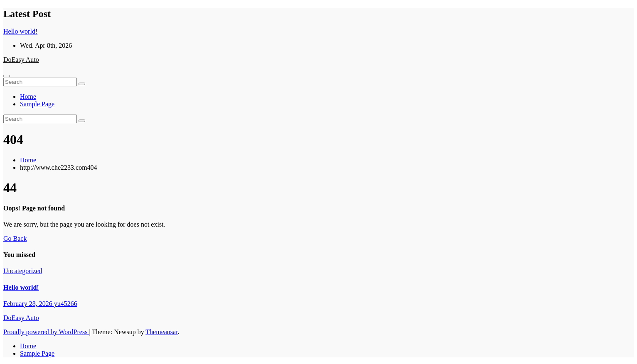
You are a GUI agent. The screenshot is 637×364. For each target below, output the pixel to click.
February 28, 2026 (29, 304)
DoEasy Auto (21, 60)
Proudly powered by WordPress (46, 332)
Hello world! (21, 287)
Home (28, 96)
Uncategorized (23, 271)
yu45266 (66, 304)
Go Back (15, 238)
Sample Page (37, 104)
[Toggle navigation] (7, 76)
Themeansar (161, 332)
